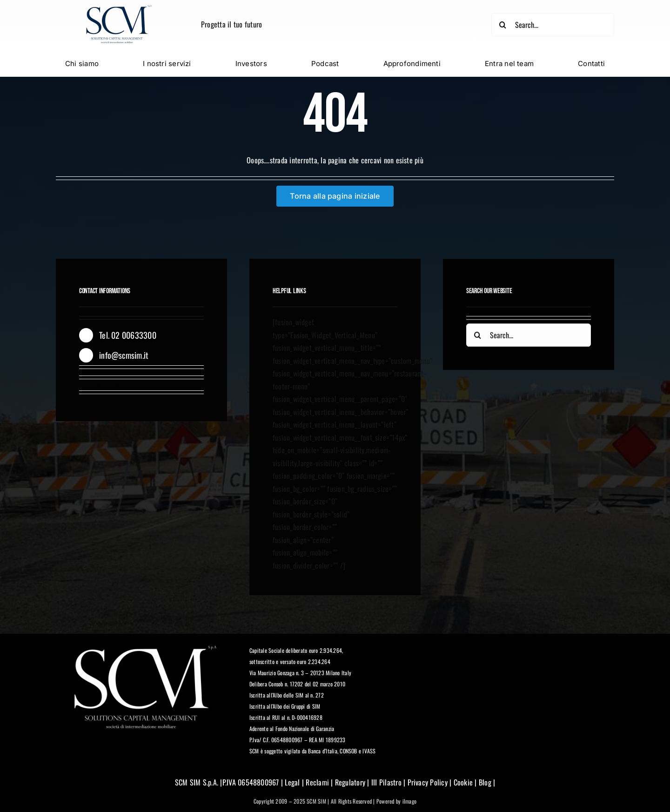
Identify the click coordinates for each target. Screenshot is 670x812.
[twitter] (100, 387)
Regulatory (350, 783)
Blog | (486, 783)
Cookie (463, 783)
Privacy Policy (428, 783)
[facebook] (83, 387)
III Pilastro (385, 783)
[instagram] (116, 387)
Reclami (317, 783)
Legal (292, 783)
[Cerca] (502, 25)
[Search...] (552, 25)
